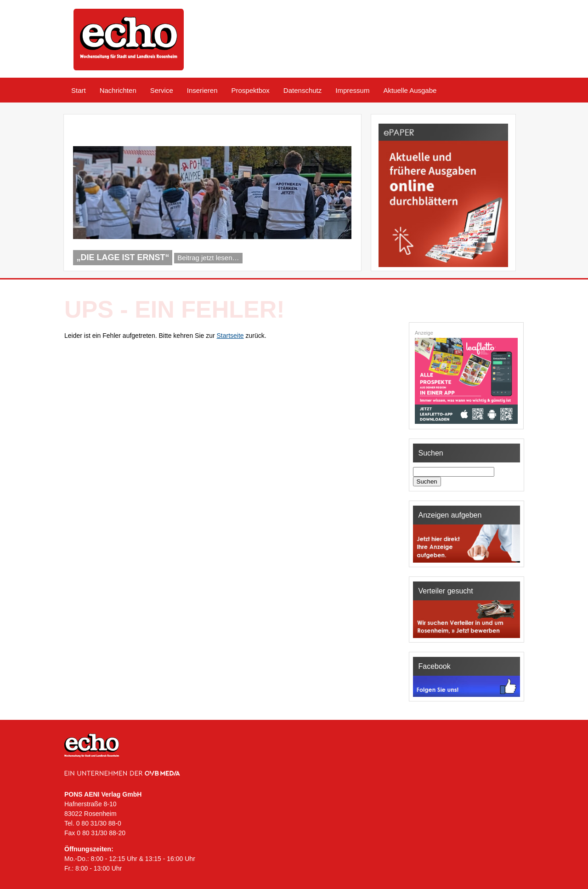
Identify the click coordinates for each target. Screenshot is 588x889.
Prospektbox (250, 90)
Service (162, 90)
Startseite (230, 336)
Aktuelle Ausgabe (410, 90)
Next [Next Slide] (339, 259)
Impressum (352, 90)
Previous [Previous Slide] (324, 259)
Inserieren (202, 90)
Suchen (427, 482)
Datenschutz (302, 90)
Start (79, 90)
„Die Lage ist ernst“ (123, 257)
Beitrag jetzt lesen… (208, 258)
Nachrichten (118, 90)
